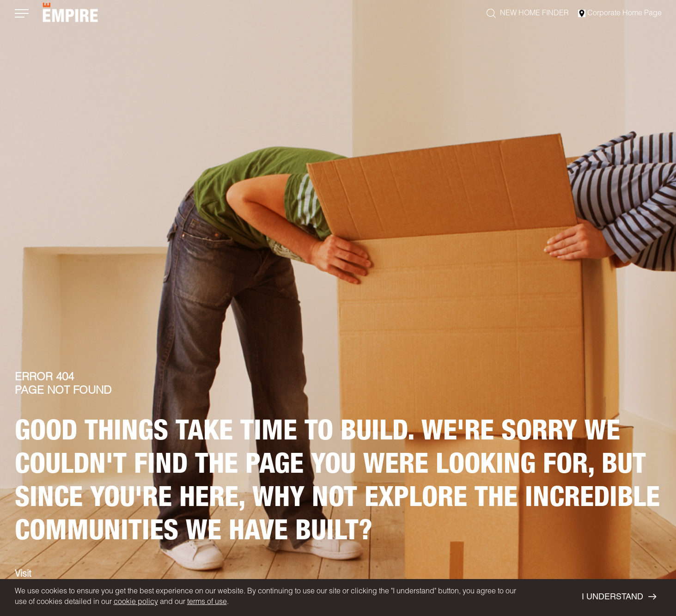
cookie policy (136, 603)
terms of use (207, 603)
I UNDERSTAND (619, 597)
